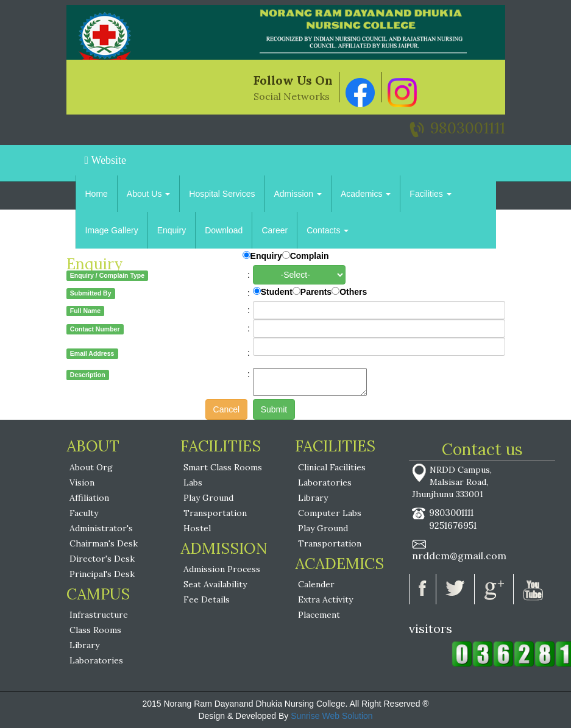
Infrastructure (99, 615)
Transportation (215, 513)
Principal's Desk (102, 574)
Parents (316, 292)
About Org (91, 467)
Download (224, 230)
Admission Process (222, 569)
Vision (82, 482)
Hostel (197, 528)
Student (277, 292)
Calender (316, 584)
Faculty (84, 513)
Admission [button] (298, 194)
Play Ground (208, 498)
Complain (310, 256)
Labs (193, 482)
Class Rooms (95, 630)
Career (275, 230)
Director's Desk (102, 559)
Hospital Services (222, 194)
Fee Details (207, 599)
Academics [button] (366, 194)
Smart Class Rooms (223, 467)
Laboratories (96, 660)
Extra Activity (325, 599)
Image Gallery (112, 230)
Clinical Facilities (332, 467)
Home (97, 194)
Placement (319, 615)
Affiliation (89, 498)
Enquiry (172, 230)
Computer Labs (330, 513)
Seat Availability (215, 584)
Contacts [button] (328, 230)
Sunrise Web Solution (332, 716)
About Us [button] (148, 194)
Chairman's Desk (104, 543)
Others (353, 292)
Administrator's (101, 528)
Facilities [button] (430, 194)
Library (84, 645)
